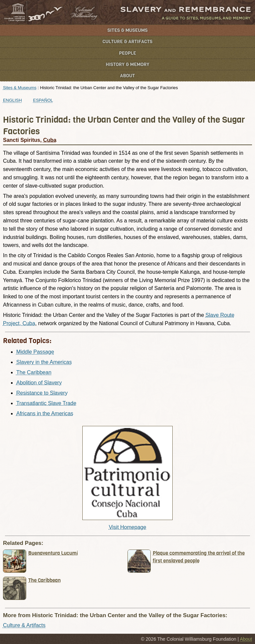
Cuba (50, 140)
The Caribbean (34, 372)
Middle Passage (35, 352)
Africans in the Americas (45, 413)
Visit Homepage (128, 527)
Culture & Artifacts (127, 42)
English (12, 100)
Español (43, 100)
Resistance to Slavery (42, 393)
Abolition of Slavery (39, 383)
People (127, 53)
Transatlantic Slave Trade (46, 403)
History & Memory (128, 64)
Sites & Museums (128, 30)
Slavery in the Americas (44, 362)
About (128, 76)
